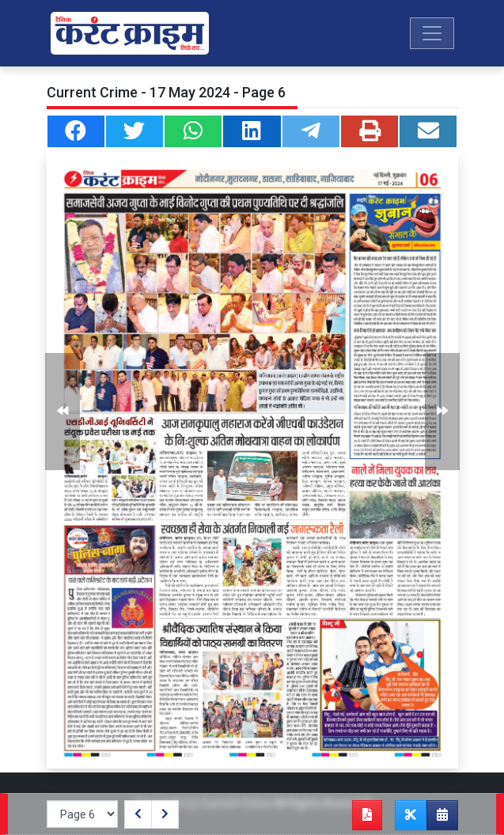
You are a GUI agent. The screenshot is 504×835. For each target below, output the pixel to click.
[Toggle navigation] (432, 33)
